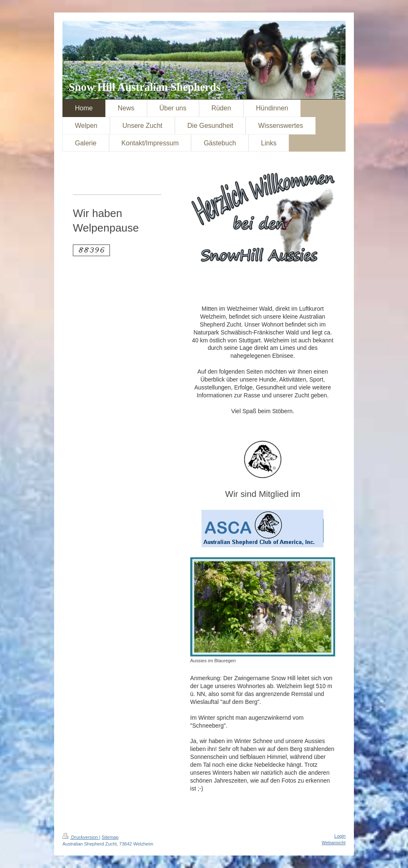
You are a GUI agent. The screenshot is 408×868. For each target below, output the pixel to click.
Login (340, 836)
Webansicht (334, 843)
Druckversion (81, 837)
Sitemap (110, 837)
